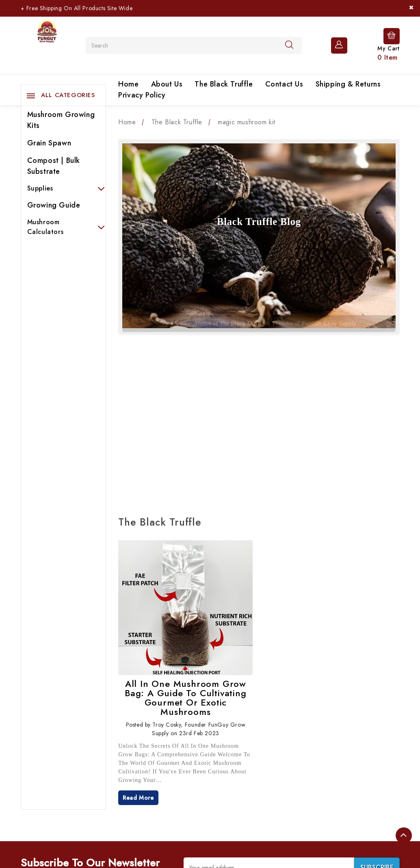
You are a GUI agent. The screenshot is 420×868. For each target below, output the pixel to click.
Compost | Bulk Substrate (54, 166)
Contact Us (284, 84)
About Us (167, 84)
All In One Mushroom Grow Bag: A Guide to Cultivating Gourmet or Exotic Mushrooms (186, 698)
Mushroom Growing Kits (61, 120)
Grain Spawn (49, 143)
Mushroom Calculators (64, 227)
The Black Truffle (224, 84)
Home (128, 84)
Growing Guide (54, 205)
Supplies (64, 188)
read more (138, 798)
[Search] (289, 45)
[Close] (411, 7)
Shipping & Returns (348, 84)
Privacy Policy (142, 95)
